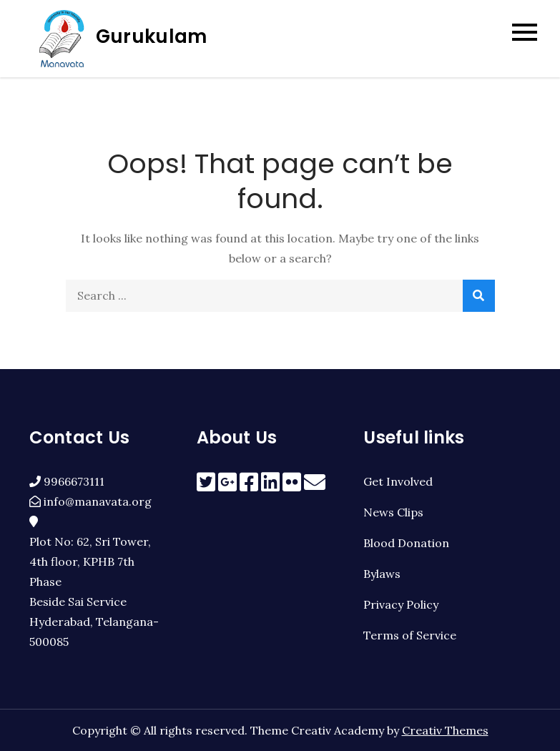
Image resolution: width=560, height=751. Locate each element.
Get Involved (398, 481)
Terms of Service (410, 635)
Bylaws (382, 574)
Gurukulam (151, 36)
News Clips (393, 512)
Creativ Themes (445, 730)
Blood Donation (406, 543)
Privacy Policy (401, 604)
